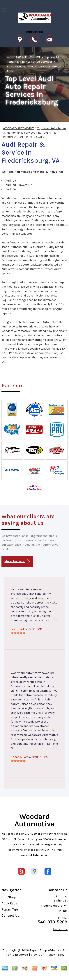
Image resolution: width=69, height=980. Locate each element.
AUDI (10, 71)
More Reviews (17, 562)
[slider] (18, 633)
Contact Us (10, 916)
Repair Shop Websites (45, 950)
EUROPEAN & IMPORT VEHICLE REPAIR (34, 66)
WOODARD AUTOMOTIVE (24, 57)
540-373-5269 (28, 834)
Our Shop (9, 897)
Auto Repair (11, 903)
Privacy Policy (54, 955)
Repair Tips (10, 909)
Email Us (60, 929)
